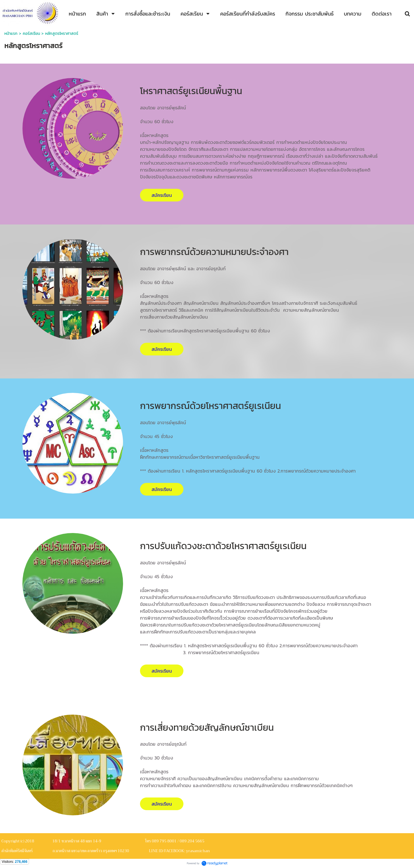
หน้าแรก (11, 34)
